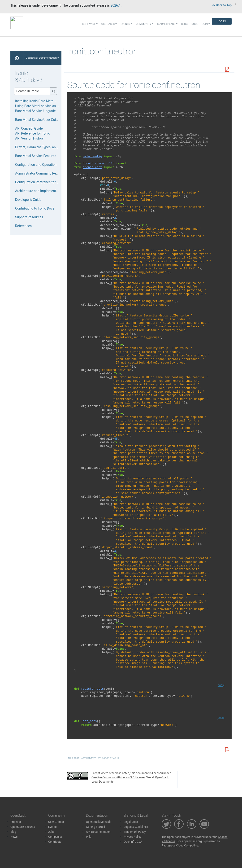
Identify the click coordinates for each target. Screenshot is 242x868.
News (14, 837)
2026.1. (116, 5)
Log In (222, 21)
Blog (185, 24)
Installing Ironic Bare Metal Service (41, 101)
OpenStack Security (23, 827)
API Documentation (98, 832)
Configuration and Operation (36, 165)
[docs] (221, 685)
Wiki (89, 837)
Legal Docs (131, 822)
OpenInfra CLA (133, 842)
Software (89, 24)
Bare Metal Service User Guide (37, 120)
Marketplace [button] (166, 24)
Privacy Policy (133, 837)
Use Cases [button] (108, 24)
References (23, 226)
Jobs (51, 832)
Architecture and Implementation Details (45, 191)
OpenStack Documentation (41, 58)
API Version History (29, 138)
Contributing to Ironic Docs (35, 208)
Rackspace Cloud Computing (180, 846)
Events (52, 827)
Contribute (55, 842)
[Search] (32, 91)
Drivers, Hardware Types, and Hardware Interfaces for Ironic (59, 147)
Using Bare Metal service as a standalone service (51, 106)
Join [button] (205, 24)
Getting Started (96, 827)
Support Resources (29, 217)
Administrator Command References (42, 173)
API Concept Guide (29, 128)
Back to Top (222, 5)
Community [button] (144, 24)
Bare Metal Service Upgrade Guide (40, 111)
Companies (55, 837)
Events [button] (125, 24)
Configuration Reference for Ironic (40, 182)
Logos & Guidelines (136, 827)
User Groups (56, 822)
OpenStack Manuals (99, 822)
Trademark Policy (135, 832)
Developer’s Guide (28, 200)
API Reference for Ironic (32, 133)
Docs (195, 24)
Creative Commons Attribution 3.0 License (118, 777)
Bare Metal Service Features (36, 156)
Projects (16, 822)
